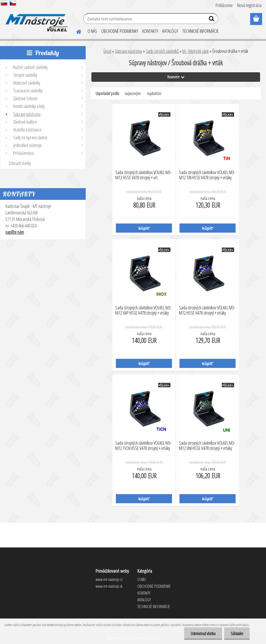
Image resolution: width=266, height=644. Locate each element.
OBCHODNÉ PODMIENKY (120, 31)
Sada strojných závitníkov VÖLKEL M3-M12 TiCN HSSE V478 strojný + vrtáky (144, 446)
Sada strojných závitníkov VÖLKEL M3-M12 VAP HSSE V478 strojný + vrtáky (144, 310)
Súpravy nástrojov (128, 51)
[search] (212, 20)
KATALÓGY (170, 31)
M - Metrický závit (195, 51)
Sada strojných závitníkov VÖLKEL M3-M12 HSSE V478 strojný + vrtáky (207, 310)
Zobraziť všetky (20, 163)
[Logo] (36, 19)
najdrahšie (154, 93)
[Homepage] (76, 31)
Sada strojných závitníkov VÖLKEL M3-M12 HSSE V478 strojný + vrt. (144, 175)
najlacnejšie (133, 93)
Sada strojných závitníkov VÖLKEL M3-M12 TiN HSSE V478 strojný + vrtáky (207, 175)
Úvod (107, 51)
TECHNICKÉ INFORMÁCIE (201, 31)
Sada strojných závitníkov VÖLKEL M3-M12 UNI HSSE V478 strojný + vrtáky (207, 446)
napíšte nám (15, 232)
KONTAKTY (150, 31)
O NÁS (92, 31)
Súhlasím (237, 634)
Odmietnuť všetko (203, 634)
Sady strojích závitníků (162, 51)
